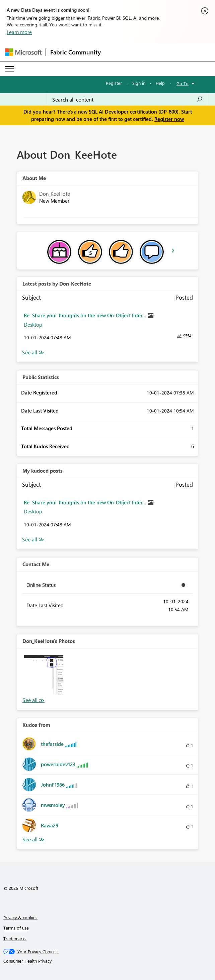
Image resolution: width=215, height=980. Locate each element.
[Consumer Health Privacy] (108, 961)
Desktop (33, 325)
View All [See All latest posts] (33, 353)
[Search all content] (127, 100)
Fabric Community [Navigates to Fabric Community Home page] (76, 52)
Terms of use (16, 928)
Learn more (19, 32)
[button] (44, 675)
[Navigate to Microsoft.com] (23, 52)
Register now (169, 119)
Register (114, 83)
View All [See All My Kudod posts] (33, 540)
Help (160, 83)
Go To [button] (183, 83)
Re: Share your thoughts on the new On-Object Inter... (86, 315)
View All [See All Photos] (33, 700)
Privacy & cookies (20, 917)
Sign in (139, 83)
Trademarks (15, 938)
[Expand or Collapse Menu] (10, 69)
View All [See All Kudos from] (33, 840)
